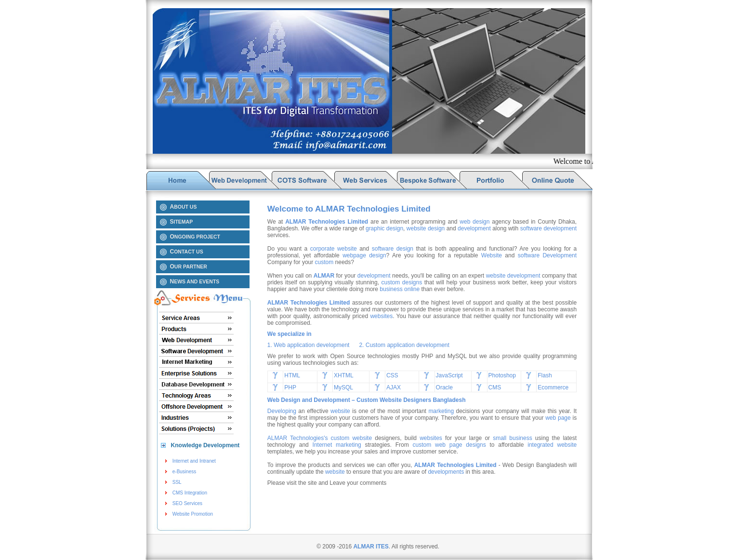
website (340, 411)
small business (513, 438)
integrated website (552, 445)
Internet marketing (337, 445)
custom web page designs (449, 445)
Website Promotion (193, 514)
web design (474, 222)
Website (492, 255)
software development (548, 228)
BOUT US (184, 207)
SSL (177, 482)
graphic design (384, 228)
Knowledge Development (205, 445)
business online (400, 289)
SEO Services (187, 503)
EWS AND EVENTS (195, 281)
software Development (547, 255)
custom (324, 262)
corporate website (334, 249)
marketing (441, 411)
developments (446, 472)
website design (426, 228)
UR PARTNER (189, 267)
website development (514, 276)
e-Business (184, 472)
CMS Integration (190, 493)
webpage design (364, 255)
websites (381, 316)
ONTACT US (187, 252)
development (474, 228)
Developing (282, 411)
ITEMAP (182, 222)
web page (558, 418)
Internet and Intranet (194, 461)
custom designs (402, 282)
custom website (352, 438)
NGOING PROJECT (195, 237)
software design (393, 249)
